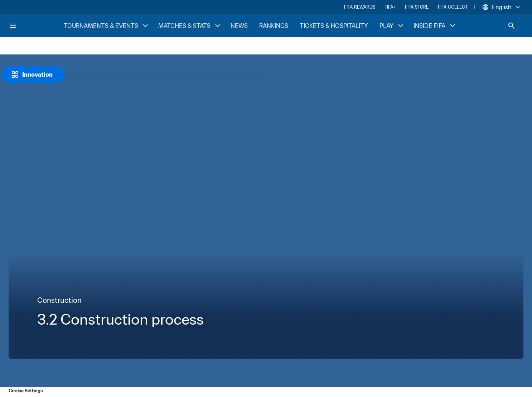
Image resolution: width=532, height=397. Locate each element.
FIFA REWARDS (360, 7)
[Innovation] (33, 75)
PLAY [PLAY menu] (392, 26)
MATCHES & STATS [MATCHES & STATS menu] (190, 26)
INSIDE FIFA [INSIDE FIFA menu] (435, 26)
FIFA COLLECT (453, 7)
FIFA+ (390, 7)
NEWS (239, 26)
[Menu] (13, 26)
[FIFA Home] (36, 26)
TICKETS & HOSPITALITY (334, 26)
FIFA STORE (417, 7)
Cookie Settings (26, 391)
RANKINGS (274, 26)
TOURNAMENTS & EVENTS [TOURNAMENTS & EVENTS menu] (107, 26)
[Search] (512, 26)
